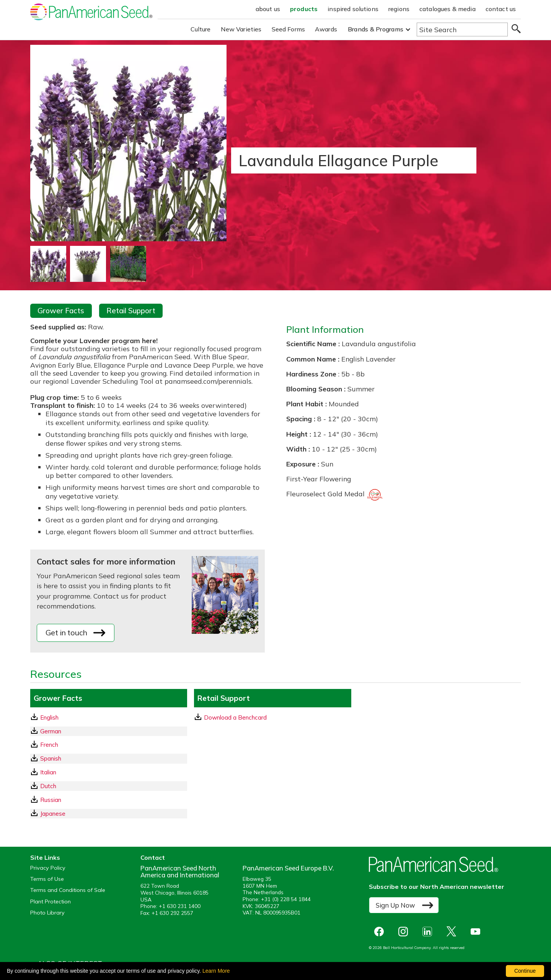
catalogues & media (447, 9)
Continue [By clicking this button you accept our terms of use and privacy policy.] (525, 971)
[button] (379, 29)
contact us (501, 9)
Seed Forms (289, 29)
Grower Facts (61, 311)
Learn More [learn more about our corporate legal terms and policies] (216, 971)
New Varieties (241, 29)
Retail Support (131, 311)
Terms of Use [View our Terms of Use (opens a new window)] (47, 879)
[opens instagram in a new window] (405, 932)
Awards (326, 29)
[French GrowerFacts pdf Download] (109, 745)
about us (268, 9)
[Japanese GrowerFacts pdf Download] (109, 814)
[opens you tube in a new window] (477, 932)
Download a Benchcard (231, 717)
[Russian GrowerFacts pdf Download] (109, 800)
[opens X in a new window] (453, 932)
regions (399, 9)
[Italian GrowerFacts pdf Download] (109, 772)
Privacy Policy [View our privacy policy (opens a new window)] (48, 868)
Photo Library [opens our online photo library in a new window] (47, 913)
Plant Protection (51, 902)
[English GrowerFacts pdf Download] (109, 717)
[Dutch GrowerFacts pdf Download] (109, 786)
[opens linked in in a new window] (429, 932)
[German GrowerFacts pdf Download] (109, 731)
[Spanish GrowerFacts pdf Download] (109, 758)
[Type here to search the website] (462, 29)
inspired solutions (353, 9)
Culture (201, 29)
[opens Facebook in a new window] (381, 932)
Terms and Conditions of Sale (68, 890)
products (304, 9)
